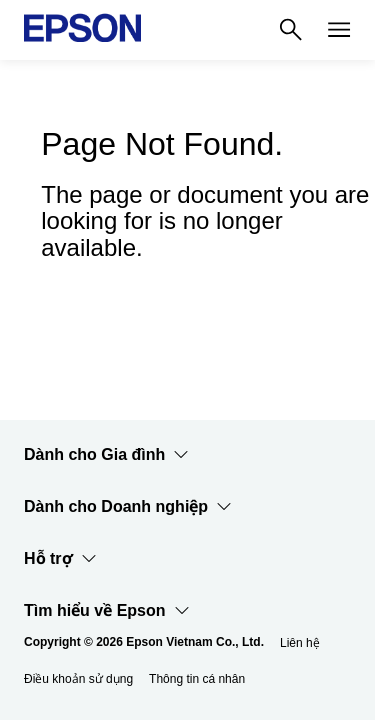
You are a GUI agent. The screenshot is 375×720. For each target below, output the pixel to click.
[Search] (291, 30)
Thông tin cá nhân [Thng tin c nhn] (197, 679)
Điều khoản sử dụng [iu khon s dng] (78, 679)
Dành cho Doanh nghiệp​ (128, 507)
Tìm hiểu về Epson (107, 611)
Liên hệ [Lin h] (300, 643)
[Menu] (339, 30)
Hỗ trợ (60, 559)
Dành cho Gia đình (106, 455)
